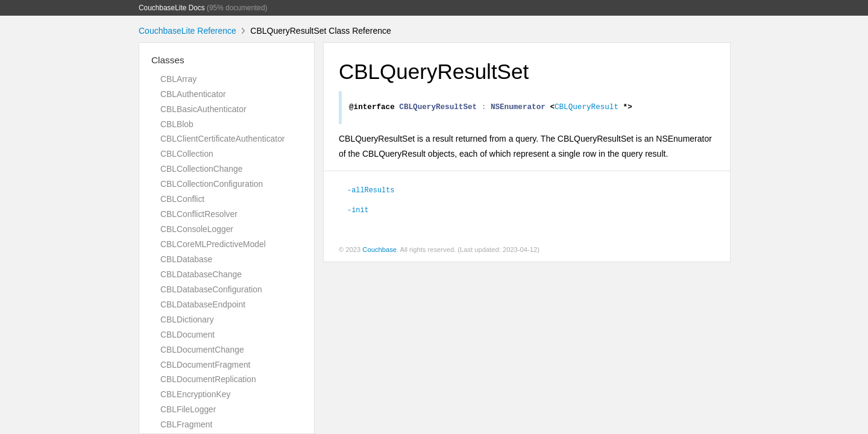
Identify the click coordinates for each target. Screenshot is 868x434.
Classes (168, 60)
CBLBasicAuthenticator (203, 109)
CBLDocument (187, 335)
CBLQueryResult (587, 108)
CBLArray (178, 79)
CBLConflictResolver (199, 214)
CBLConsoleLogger (197, 229)
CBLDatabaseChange (201, 274)
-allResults (371, 191)
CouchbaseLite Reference (187, 31)
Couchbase (379, 251)
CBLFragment (186, 424)
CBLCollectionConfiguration (212, 184)
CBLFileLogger (188, 409)
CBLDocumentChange (202, 350)
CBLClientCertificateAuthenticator (222, 139)
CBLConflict (182, 199)
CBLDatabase (186, 259)
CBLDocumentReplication (208, 379)
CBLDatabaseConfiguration (211, 289)
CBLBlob (177, 124)
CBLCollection (187, 154)
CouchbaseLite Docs (172, 8)
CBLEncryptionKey (195, 394)
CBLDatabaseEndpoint (203, 304)
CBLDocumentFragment (205, 365)
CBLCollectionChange (201, 169)
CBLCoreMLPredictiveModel (213, 244)
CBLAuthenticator (193, 94)
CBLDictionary (187, 319)
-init (358, 211)
